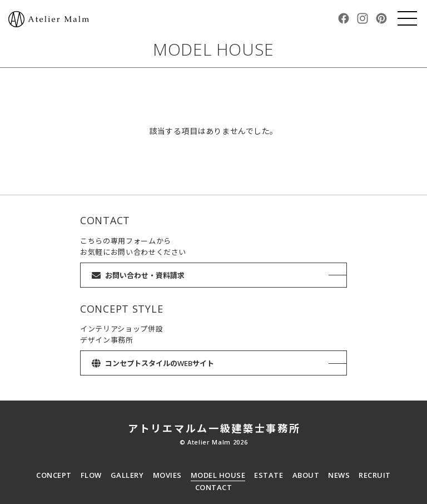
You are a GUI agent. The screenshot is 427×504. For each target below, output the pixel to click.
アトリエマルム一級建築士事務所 (214, 428)
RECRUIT (375, 475)
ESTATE (269, 475)
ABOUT (306, 475)
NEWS (339, 475)
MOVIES (167, 475)
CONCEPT (54, 475)
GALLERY (127, 475)
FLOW (91, 475)
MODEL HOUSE (218, 475)
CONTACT (214, 487)
